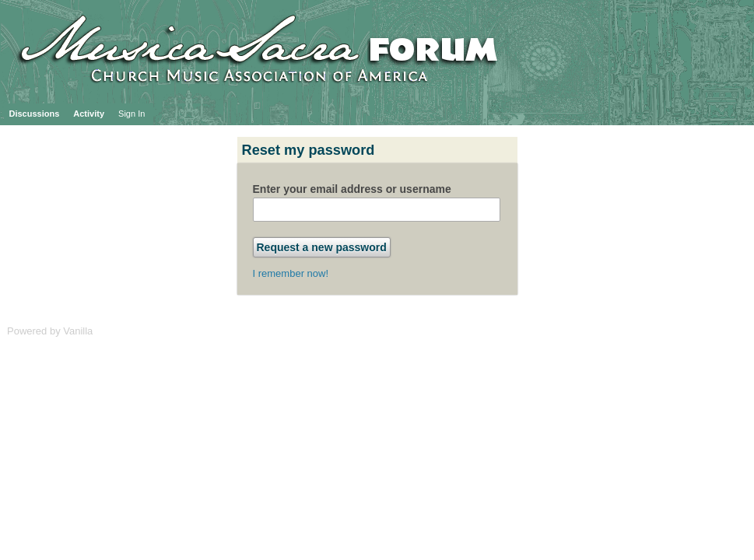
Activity (89, 114)
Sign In (132, 114)
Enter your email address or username (352, 189)
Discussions (35, 114)
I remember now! (291, 273)
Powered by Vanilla (50, 331)
